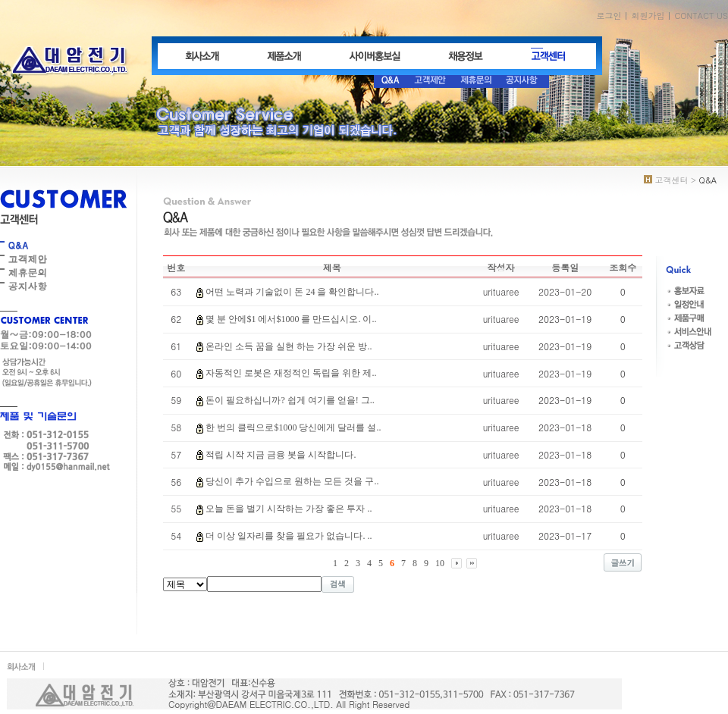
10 (440, 563)
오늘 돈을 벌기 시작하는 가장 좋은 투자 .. (289, 509)
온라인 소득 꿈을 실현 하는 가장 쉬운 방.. (289, 346)
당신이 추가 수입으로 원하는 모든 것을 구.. (292, 481)
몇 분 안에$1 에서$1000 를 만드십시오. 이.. (291, 319)
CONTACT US (701, 16)
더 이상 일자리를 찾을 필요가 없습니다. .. (289, 536)
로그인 (609, 16)
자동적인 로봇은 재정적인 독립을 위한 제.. (291, 373)
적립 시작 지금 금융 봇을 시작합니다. (281, 455)
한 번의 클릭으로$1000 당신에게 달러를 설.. (293, 427)
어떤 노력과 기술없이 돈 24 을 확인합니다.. (292, 292)
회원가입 (648, 16)
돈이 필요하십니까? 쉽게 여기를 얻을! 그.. (290, 400)
